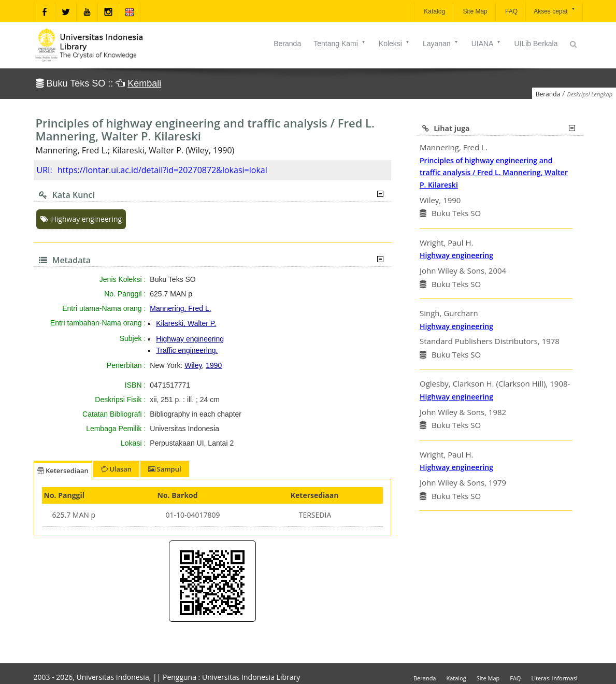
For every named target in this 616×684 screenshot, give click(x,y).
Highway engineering (81, 219)
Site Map (474, 11)
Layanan (441, 44)
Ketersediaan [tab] (63, 471)
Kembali (144, 83)
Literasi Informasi (554, 678)
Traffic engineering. (187, 350)
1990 (214, 365)
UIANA (487, 44)
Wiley (193, 365)
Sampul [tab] (164, 469)
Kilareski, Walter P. (186, 323)
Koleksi (395, 44)
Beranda (287, 44)
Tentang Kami (340, 44)
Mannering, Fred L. (180, 308)
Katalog (434, 11)
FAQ (511, 11)
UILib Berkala (536, 44)
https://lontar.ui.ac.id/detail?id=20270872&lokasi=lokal (162, 170)
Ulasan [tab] (116, 469)
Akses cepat (555, 11)
